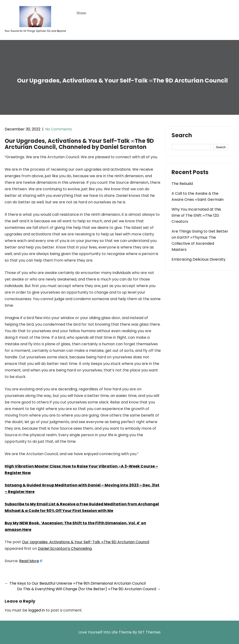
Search (182, 136)
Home (81, 13)
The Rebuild (182, 184)
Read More (29, 561)
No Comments (59, 129)
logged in (37, 610)
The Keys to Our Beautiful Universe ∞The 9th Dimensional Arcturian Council (75, 583)
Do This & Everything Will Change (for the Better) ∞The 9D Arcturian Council (89, 589)
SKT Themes (149, 632)
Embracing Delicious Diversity (199, 259)
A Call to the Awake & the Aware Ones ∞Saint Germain (198, 196)
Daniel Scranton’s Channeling (65, 549)
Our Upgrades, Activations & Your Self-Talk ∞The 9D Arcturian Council (86, 542)
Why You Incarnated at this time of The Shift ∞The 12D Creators (196, 215)
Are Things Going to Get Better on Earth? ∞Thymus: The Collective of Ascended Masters (200, 240)
